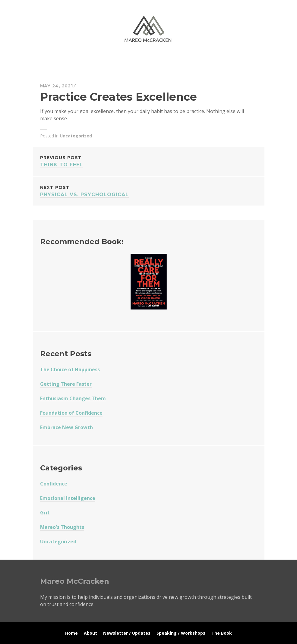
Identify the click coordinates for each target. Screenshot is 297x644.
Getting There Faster (66, 384)
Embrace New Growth (66, 427)
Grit (45, 513)
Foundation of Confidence (71, 413)
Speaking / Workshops (181, 633)
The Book (222, 633)
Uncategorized (76, 136)
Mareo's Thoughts (62, 527)
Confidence (54, 484)
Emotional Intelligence (68, 498)
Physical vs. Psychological (149, 191)
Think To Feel (149, 161)
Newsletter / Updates (127, 633)
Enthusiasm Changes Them (73, 398)
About (90, 633)
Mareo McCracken (82, 60)
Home (71, 633)
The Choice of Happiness (70, 369)
